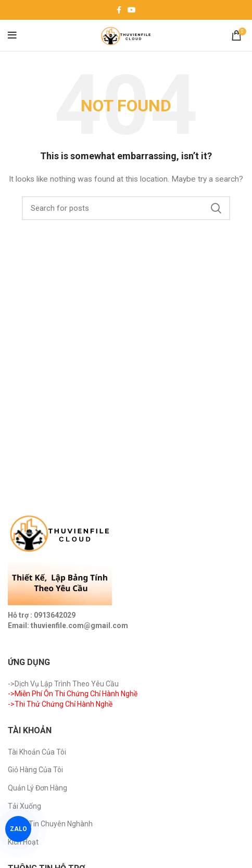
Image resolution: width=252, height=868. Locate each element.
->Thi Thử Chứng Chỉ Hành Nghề (60, 704)
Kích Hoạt (23, 842)
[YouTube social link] (132, 10)
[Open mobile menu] (12, 35)
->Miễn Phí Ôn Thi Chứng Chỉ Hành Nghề (73, 694)
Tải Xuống (24, 806)
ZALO (18, 829)
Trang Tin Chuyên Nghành (50, 824)
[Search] (126, 208)
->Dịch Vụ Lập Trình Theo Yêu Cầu (63, 684)
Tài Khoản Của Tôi (37, 752)
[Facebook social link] (119, 10)
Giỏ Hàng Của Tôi (35, 770)
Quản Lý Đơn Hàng (37, 788)
